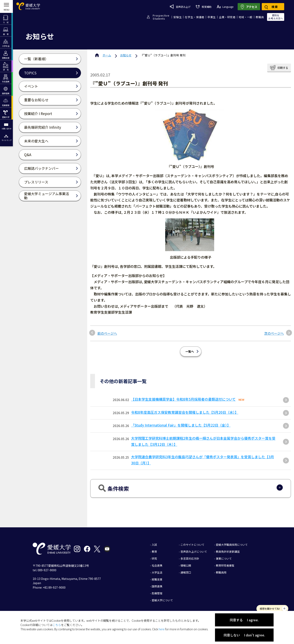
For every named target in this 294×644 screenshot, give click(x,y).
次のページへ (274, 333)
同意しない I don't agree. (244, 635)
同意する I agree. (244, 620)
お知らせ (126, 55)
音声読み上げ (180, 7)
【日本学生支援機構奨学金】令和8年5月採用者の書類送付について (183, 399)
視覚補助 (204, 7)
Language (225, 7)
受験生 (178, 17)
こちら (57, 625)
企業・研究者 (227, 17)
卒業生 (212, 17)
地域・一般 (246, 17)
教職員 (260, 17)
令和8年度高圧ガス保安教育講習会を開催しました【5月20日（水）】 (185, 412)
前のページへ (107, 333)
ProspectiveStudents (161, 17)
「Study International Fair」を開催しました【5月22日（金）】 (181, 425)
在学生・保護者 (195, 17)
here (162, 629)
